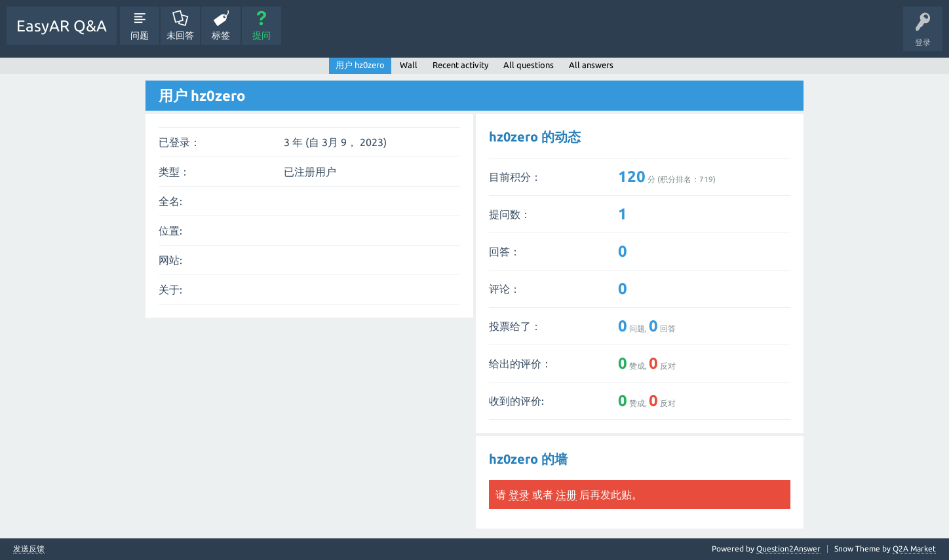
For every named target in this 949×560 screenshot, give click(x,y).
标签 (221, 35)
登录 (519, 495)
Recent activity (460, 65)
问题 (140, 35)
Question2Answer (788, 549)
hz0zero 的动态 (535, 137)
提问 (261, 35)
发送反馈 (29, 549)
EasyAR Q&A (62, 26)
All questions (529, 65)
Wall (409, 65)
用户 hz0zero (360, 65)
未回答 (180, 35)
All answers (591, 65)
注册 (566, 495)
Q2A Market (914, 549)
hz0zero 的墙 (528, 459)
